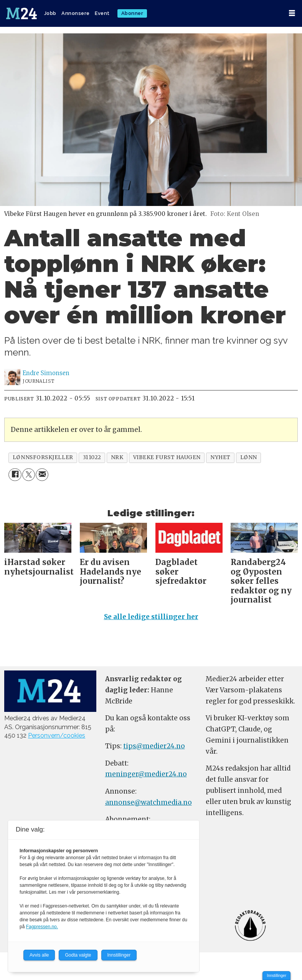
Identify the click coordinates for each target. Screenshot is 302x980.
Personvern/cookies (57, 735)
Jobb (50, 13)
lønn (249, 457)
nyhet (220, 457)
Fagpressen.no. (42, 927)
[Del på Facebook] (15, 475)
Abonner (132, 13)
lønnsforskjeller (43, 457)
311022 (92, 457)
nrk (117, 457)
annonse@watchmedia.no (149, 802)
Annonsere (76, 13)
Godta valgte (78, 955)
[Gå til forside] (21, 13)
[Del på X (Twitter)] (29, 475)
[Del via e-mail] (42, 475)
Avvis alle (39, 955)
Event (102, 13)
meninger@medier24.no (146, 774)
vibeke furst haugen (167, 457)
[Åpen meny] (292, 13)
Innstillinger (276, 976)
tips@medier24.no (154, 746)
